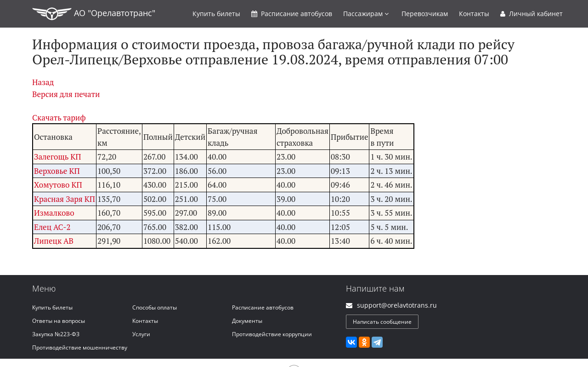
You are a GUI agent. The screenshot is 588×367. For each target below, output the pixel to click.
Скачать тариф (59, 118)
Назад (43, 82)
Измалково (54, 213)
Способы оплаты (155, 307)
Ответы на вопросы (59, 321)
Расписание (292, 14)
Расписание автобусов (263, 307)
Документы (247, 321)
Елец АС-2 (52, 227)
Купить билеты (52, 307)
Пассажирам (366, 14)
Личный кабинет (531, 14)
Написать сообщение (382, 322)
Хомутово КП (58, 185)
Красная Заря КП (65, 199)
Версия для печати (66, 94)
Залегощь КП (58, 157)
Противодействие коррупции (272, 334)
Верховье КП (57, 171)
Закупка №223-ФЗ (56, 334)
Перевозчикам (425, 14)
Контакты (474, 14)
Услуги (141, 334)
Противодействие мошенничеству (80, 347)
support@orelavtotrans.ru (397, 305)
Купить (216, 14)
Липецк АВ (54, 241)
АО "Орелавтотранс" (94, 14)
